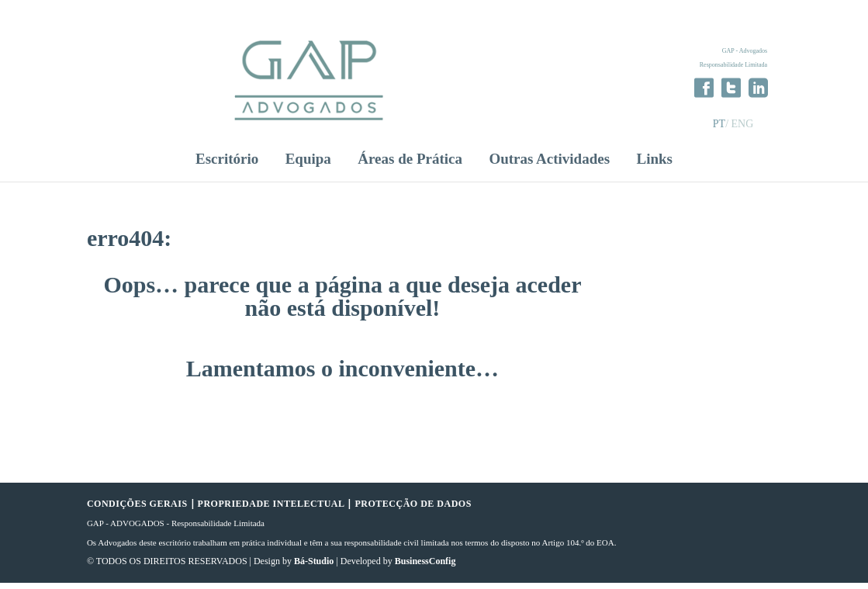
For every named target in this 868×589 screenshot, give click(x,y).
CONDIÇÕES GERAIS (137, 511)
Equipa (308, 166)
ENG (743, 124)
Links (654, 166)
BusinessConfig (425, 568)
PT (719, 124)
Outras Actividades (549, 166)
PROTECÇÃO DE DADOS (413, 511)
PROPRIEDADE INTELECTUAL (271, 511)
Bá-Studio (314, 568)
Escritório (227, 166)
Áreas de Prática (410, 166)
